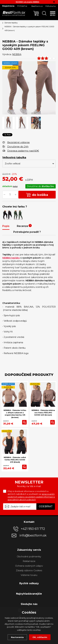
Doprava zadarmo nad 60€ (23, 151)
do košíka (37, 195)
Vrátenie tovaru (29, 575)
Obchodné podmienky (29, 557)
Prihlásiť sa (22, 6)
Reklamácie (29, 561)
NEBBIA (17, 54)
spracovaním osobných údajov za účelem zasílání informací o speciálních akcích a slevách (31, 497)
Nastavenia (17, 637)
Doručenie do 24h (18, 147)
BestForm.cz (37, 6)
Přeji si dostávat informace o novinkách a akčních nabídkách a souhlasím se (31, 495)
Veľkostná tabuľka (14, 157)
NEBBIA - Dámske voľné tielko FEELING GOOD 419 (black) (15, 460)
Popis (6, 226)
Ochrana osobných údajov (29, 566)
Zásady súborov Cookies (29, 570)
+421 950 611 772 (33, 529)
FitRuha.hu (51, 6)
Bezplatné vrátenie (18, 142)
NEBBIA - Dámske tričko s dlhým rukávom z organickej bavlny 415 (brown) (15, 414)
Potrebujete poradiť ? (27, 232)
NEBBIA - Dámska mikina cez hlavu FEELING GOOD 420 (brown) (43, 413)
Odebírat (46, 506)
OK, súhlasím (40, 637)
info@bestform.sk (33, 535)
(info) (15, 186)
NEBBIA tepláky (11, 258)
